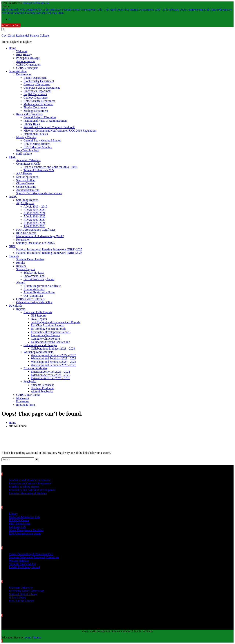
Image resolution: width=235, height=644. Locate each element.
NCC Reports (39, 319)
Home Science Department (39, 101)
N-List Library (17, 597)
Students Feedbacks (43, 385)
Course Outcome (26, 187)
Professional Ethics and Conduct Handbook (49, 127)
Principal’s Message (28, 58)
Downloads (16, 306)
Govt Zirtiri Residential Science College (25, 36)
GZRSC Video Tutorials (30, 299)
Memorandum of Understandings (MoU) (40, 236)
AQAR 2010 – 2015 (35, 207)
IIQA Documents (26, 233)
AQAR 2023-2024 (34, 223)
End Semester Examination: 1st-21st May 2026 (36, 13)
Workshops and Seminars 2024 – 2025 (53, 362)
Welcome (22, 51)
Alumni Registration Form (39, 292)
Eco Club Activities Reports (47, 325)
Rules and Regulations (29, 114)
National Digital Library (23, 594)
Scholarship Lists (34, 273)
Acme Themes (33, 637)
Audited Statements (28, 190)
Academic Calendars (28, 160)
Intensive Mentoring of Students (28, 493)
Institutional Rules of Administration (45, 121)
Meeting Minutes (26, 137)
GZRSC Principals (27, 68)
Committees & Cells (28, 164)
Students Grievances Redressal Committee (34, 557)
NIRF (12, 246)
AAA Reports (24, 173)
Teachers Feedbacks (43, 388)
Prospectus (22, 401)
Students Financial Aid (22, 564)
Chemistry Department (37, 84)
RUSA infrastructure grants (25, 533)
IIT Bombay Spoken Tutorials (48, 329)
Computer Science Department (42, 88)
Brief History (24, 55)
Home (12, 48)
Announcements (26, 61)
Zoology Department (36, 111)
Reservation (23, 240)
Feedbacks (30, 382)
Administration (18, 71)
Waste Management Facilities (26, 530)
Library (13, 514)
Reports (21, 309)
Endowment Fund (34, 276)
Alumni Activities (34, 289)
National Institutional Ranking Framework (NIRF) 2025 (49, 249)
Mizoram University (21, 588)
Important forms (26, 405)
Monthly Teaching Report (24, 487)
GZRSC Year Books (28, 395)
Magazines (22, 398)
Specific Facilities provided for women (39, 193)
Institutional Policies (36, 134)
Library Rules (32, 124)
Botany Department (35, 78)
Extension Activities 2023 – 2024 (50, 372)
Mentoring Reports (27, 177)
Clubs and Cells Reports (38, 312)
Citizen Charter (25, 183)
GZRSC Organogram (29, 64)
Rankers (21, 266)
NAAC (13, 197)
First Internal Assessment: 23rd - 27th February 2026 (155, 10)
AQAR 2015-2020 (34, 210)
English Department (35, 94)
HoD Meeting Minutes (37, 144)
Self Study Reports (27, 200)
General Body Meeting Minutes (42, 140)
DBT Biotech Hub (20, 524)
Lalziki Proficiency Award (39, 279)
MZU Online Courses (22, 601)
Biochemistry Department (39, 81)
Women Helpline (19, 561)
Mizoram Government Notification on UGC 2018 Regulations (60, 131)
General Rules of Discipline (40, 117)
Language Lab (17, 527)
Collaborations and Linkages (40, 345)
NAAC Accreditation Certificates (36, 230)
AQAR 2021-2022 (34, 216)
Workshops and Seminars (38, 352)
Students (14, 256)
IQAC (12, 157)
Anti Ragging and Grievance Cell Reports (55, 322)
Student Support (26, 269)
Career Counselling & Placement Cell (31, 554)
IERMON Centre (19, 520)
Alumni (21, 282)
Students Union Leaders (30, 259)
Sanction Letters (26, 180)
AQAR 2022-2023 (34, 220)
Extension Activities (35, 368)
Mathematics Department (38, 104)
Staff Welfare (24, 154)
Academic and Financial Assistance (30, 480)
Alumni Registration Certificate (42, 286)
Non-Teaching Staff (28, 150)
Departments (24, 74)
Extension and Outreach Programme (30, 483)
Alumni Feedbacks (42, 391)
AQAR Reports (25, 203)
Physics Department (35, 107)
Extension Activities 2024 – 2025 (50, 375)
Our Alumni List (33, 296)
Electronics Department (37, 91)
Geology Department (36, 98)
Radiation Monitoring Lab (24, 517)
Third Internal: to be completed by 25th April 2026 (32, 10)
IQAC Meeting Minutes (38, 147)
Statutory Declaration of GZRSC (35, 243)
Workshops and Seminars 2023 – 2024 (53, 358)
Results (20, 263)
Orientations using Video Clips (34, 302)
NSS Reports (38, 315)
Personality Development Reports (51, 332)
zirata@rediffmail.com (36, 3)
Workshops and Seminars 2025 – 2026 (53, 365)
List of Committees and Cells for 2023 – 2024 (50, 167)
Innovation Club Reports (45, 335)
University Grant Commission (27, 591)
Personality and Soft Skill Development (32, 490)
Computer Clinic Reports (46, 339)
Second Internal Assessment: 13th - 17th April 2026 (93, 10)
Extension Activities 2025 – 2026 (50, 378)
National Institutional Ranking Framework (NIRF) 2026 (49, 253)
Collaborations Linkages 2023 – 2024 (53, 349)
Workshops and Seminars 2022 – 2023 (53, 355)
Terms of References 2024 (39, 170)
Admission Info (11, 25)
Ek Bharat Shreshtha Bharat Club (50, 342)
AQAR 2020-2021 (34, 213)
